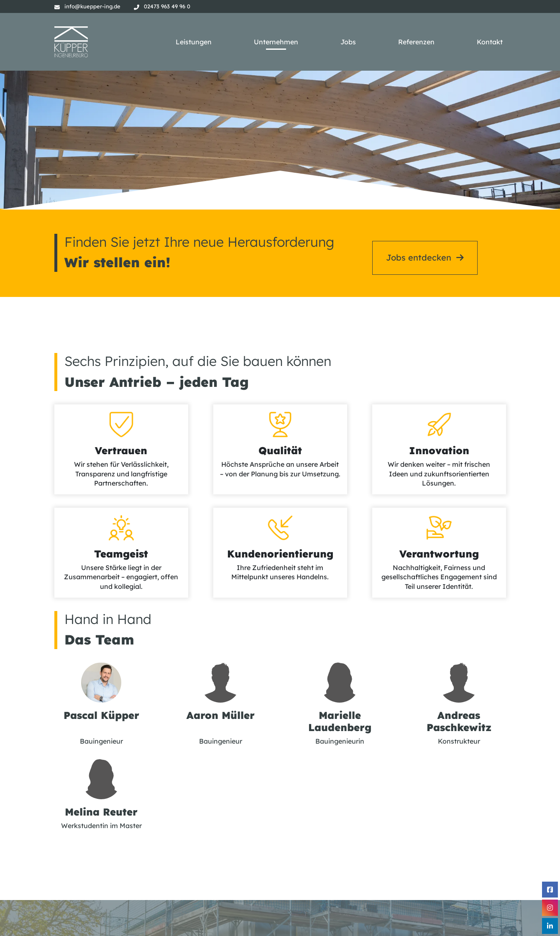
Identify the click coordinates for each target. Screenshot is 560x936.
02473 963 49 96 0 (167, 6)
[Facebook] (550, 890)
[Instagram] (550, 908)
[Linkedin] (550, 926)
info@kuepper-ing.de (92, 6)
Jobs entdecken (419, 241)
